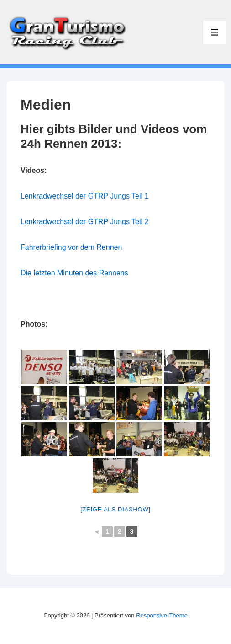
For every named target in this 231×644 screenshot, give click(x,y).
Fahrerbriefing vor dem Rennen (71, 247)
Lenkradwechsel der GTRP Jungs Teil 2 (84, 222)
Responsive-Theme (162, 615)
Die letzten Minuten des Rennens (74, 273)
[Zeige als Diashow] (115, 509)
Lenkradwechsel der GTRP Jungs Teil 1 (84, 196)
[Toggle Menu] (215, 32)
